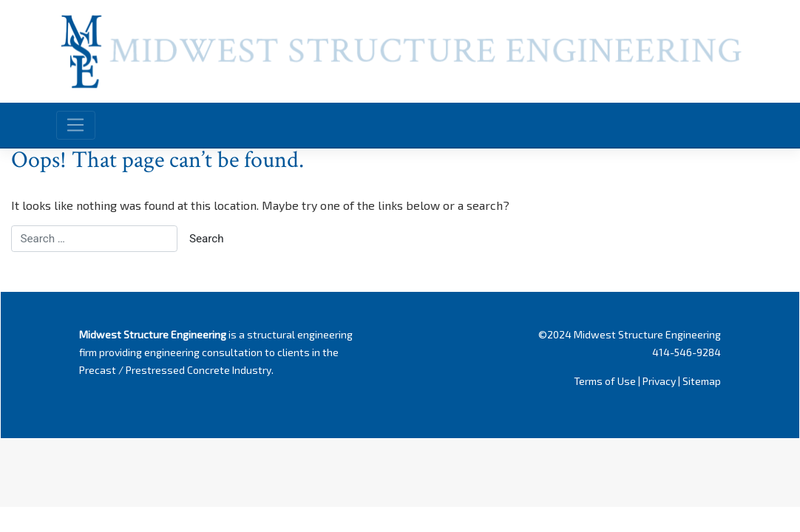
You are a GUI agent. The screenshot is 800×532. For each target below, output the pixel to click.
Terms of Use (605, 381)
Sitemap (702, 381)
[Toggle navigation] (76, 125)
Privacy (659, 381)
